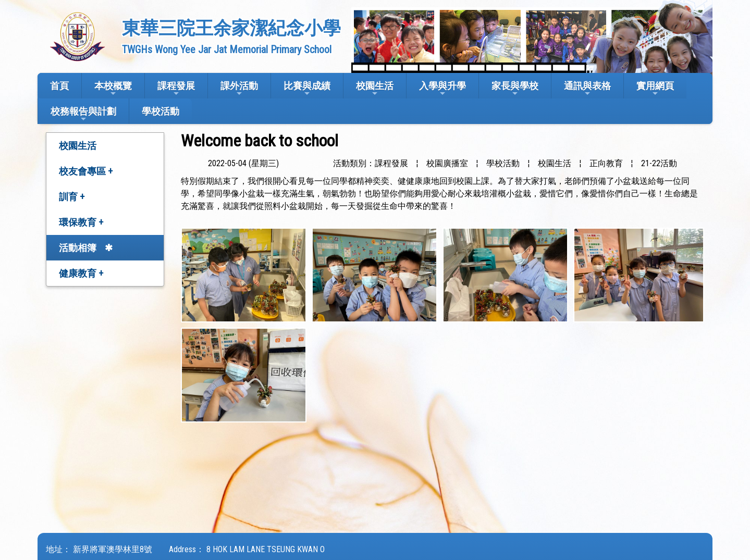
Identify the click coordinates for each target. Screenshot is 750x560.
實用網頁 (655, 89)
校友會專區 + (86, 171)
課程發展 (176, 89)
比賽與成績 (307, 89)
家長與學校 (515, 89)
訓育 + (72, 197)
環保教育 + (81, 222)
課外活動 (239, 89)
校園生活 (375, 89)
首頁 (59, 86)
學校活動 (161, 111)
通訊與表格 (587, 89)
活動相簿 (78, 248)
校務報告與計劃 (83, 114)
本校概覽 (113, 89)
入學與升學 (442, 89)
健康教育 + (81, 273)
